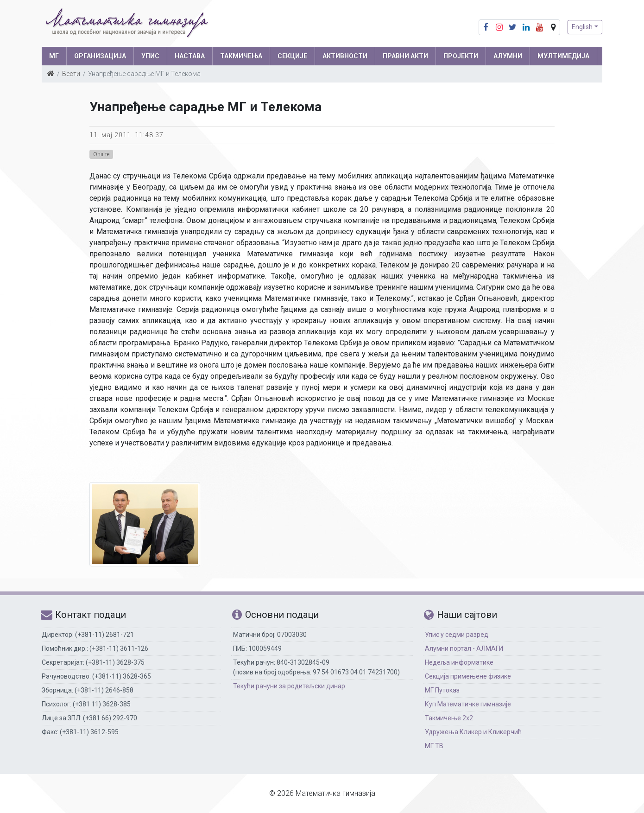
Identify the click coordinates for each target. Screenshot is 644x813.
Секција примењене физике (468, 676)
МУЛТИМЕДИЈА (563, 56)
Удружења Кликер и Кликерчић (473, 732)
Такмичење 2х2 (449, 718)
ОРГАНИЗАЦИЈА (100, 56)
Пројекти (461, 56)
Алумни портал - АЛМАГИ (464, 648)
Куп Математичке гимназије (468, 704)
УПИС (150, 56)
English (582, 27)
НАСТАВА (190, 56)
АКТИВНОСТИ (345, 56)
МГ (54, 56)
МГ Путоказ (442, 690)
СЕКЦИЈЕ (292, 56)
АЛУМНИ (508, 56)
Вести (71, 74)
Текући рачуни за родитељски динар (289, 686)
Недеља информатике (459, 662)
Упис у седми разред (457, 635)
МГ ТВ (434, 746)
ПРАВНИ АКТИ (405, 56)
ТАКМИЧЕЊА (241, 56)
